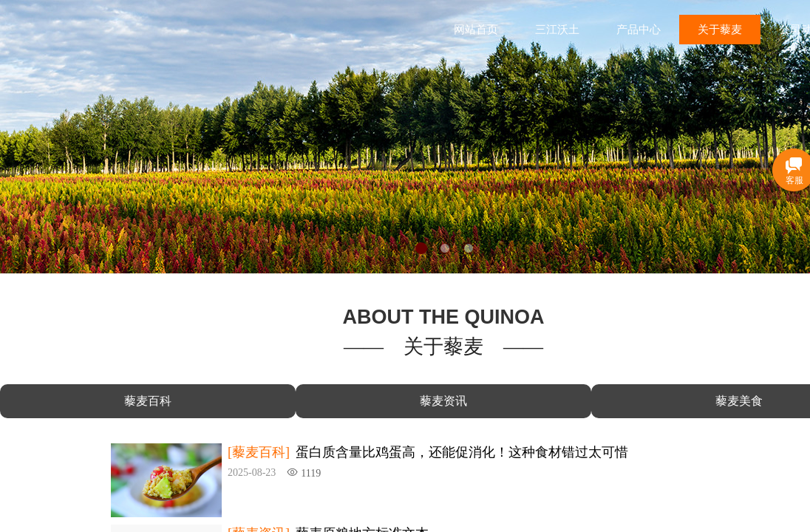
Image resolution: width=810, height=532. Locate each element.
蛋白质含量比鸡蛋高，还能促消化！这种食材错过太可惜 (462, 452)
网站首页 (476, 30)
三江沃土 (557, 30)
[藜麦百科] (259, 452)
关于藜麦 (720, 30)
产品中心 (639, 30)
